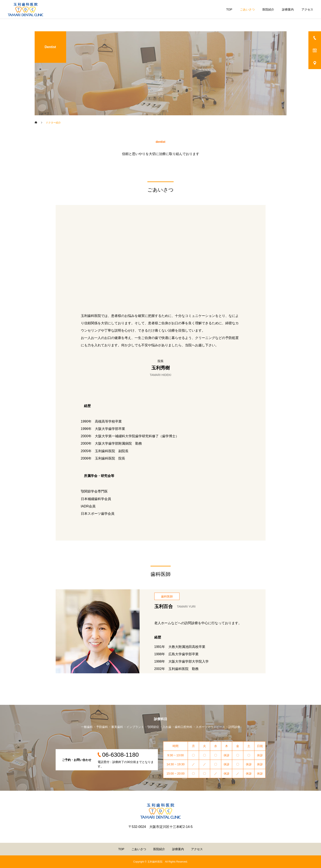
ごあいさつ (247, 9)
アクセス (307, 9)
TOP (229, 9)
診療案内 (288, 9)
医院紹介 (268, 9)
